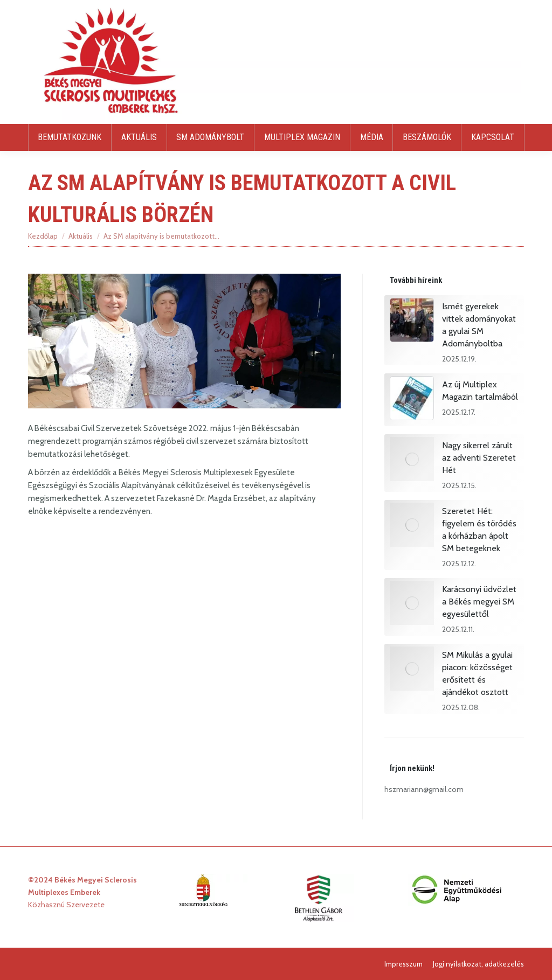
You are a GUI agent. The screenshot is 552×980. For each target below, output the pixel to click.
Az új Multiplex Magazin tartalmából (480, 391)
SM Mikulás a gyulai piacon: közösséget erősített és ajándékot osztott (477, 673)
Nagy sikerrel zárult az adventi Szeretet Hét (479, 458)
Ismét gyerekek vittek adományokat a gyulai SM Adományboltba (479, 325)
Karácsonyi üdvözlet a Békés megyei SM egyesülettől (479, 602)
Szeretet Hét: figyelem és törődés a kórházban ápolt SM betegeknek (479, 530)
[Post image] (412, 322)
